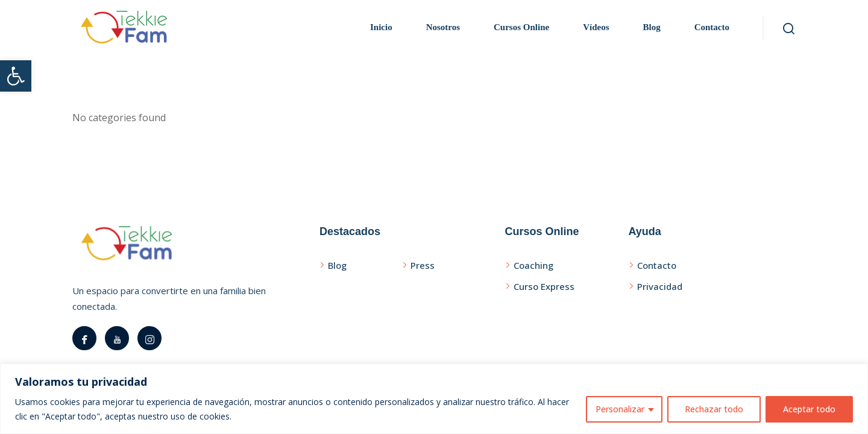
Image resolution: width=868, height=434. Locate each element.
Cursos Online (521, 27)
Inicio (381, 27)
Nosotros (443, 27)
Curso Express (544, 286)
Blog (651, 27)
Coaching (533, 265)
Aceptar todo (809, 409)
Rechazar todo (714, 409)
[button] (16, 76)
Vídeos (596, 27)
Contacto (712, 27)
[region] (434, 399)
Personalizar (620, 409)
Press (423, 265)
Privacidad (660, 286)
